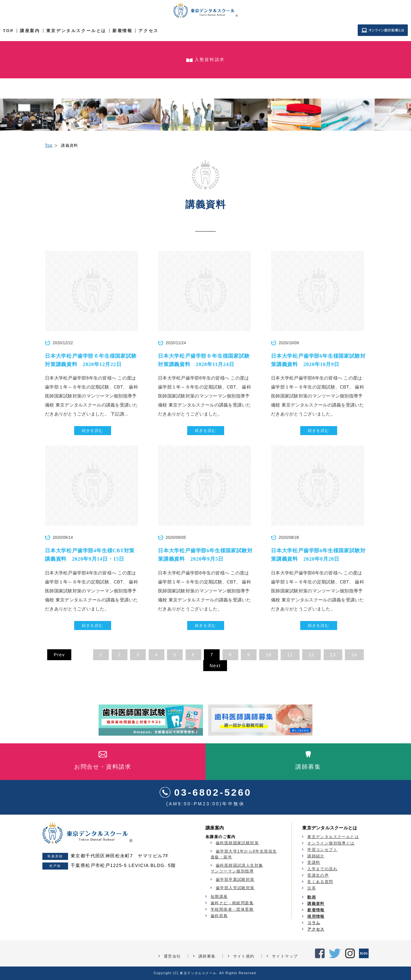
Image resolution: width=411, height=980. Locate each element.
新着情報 (122, 31)
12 (311, 655)
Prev (59, 655)
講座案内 (30, 31)
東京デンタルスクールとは (76, 31)
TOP (8, 31)
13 (333, 655)
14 (354, 655)
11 (290, 655)
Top (49, 145)
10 (268, 655)
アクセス (148, 31)
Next (215, 666)
